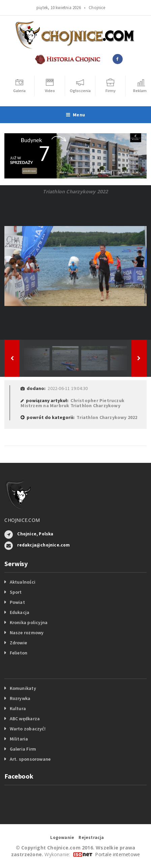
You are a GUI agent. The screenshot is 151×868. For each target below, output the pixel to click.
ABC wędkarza (25, 719)
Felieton (19, 653)
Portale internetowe (117, 854)
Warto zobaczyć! (28, 729)
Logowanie (62, 837)
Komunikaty (23, 688)
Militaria (19, 739)
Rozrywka (20, 698)
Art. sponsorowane (30, 759)
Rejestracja (91, 837)
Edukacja (20, 612)
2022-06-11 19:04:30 (68, 388)
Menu (75, 115)
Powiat (17, 602)
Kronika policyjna (29, 622)
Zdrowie (18, 643)
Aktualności (23, 582)
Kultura (18, 708)
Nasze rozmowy (27, 633)
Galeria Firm (23, 749)
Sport (16, 592)
